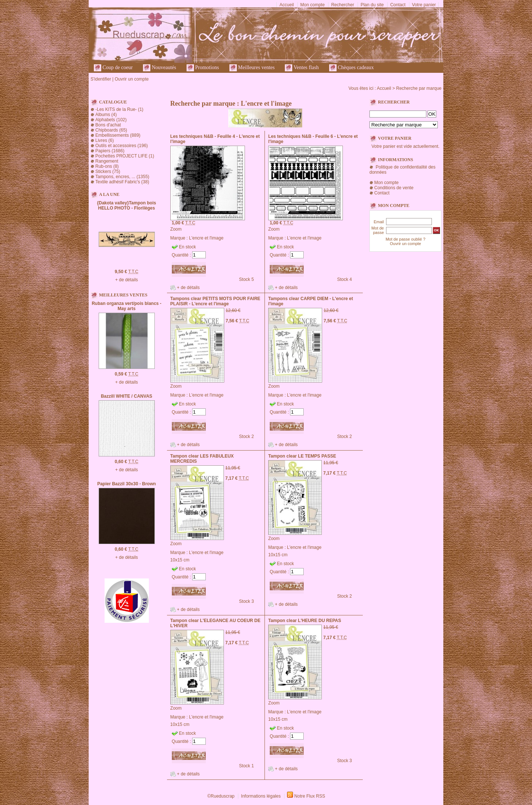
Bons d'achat (108, 125)
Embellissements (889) (118, 135)
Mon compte (313, 5)
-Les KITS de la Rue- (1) (119, 109)
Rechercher (342, 5)
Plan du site (372, 5)
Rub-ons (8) (107, 166)
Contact (398, 5)
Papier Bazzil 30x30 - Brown (127, 484)
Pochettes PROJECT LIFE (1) (125, 156)
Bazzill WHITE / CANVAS (127, 396)
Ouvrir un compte (132, 79)
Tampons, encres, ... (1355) (122, 177)
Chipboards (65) (111, 130)
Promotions (203, 68)
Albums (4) (106, 115)
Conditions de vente (394, 188)
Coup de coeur (113, 68)
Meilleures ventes (252, 68)
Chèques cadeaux (352, 68)
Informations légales (261, 796)
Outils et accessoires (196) (122, 146)
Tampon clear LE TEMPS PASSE (302, 456)
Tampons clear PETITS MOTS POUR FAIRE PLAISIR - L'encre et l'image (215, 301)
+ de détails (127, 280)
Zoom (176, 229)
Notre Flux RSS (310, 796)
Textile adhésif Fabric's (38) (122, 182)
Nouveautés (160, 68)
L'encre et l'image (206, 238)
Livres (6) (105, 140)
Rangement (107, 161)
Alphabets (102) (111, 120)
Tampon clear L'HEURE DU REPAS (305, 621)
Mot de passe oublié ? (406, 239)
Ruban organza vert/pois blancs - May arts (127, 306)
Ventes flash (302, 68)
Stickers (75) (108, 171)
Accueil (287, 5)
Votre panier (424, 5)
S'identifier (101, 79)
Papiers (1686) (110, 151)
